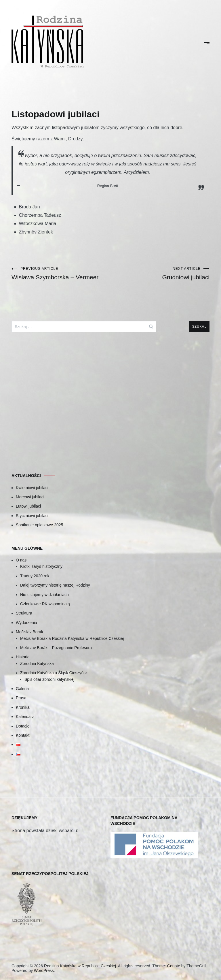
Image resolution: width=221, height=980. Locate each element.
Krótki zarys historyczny (41, 566)
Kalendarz (25, 717)
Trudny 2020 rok (35, 576)
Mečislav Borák (29, 632)
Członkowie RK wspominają (45, 604)
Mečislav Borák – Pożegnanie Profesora (56, 648)
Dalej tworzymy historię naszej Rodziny (55, 585)
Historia (23, 657)
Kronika (23, 707)
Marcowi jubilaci (30, 497)
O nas (21, 560)
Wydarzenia (26, 623)
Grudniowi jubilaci (160, 274)
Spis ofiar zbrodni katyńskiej (49, 679)
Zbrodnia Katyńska (37, 664)
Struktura (24, 613)
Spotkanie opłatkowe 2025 (39, 525)
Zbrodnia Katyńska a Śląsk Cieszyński (54, 673)
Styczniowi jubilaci (32, 516)
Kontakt (23, 735)
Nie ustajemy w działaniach (44, 595)
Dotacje (23, 726)
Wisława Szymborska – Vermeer (61, 274)
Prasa (21, 698)
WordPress (44, 970)
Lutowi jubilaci (28, 506)
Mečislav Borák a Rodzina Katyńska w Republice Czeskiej (72, 638)
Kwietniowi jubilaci (32, 488)
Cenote (174, 966)
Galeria (22, 689)
